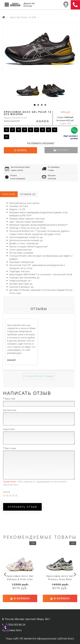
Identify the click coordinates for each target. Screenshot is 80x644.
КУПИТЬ (22, 150)
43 (49, 130)
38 (18, 130)
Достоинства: (10, 410)
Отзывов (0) (28, 194)
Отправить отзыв (22, 507)
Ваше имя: (10, 399)
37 (13, 130)
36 (7, 130)
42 (42, 130)
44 (55, 130)
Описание (9, 194)
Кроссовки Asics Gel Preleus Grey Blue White (60, 579)
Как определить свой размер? (41, 143)
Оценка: (7, 492)
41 (37, 130)
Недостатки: (9, 429)
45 (7, 137)
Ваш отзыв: (11, 448)
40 (31, 130)
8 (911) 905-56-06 (75, 5)
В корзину (61, 150)
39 (24, 130)
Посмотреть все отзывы (39, 376)
